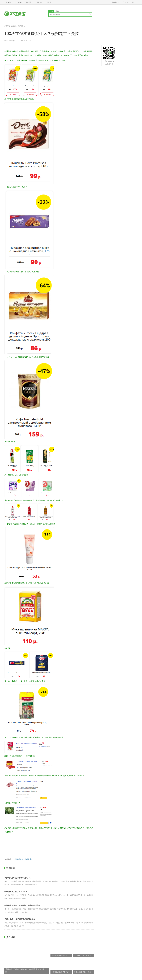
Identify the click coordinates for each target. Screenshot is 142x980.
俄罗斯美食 (21, 26)
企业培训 (48, 2)
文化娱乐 (14, 26)
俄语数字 (28, 859)
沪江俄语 (7, 26)
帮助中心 (39, 2)
